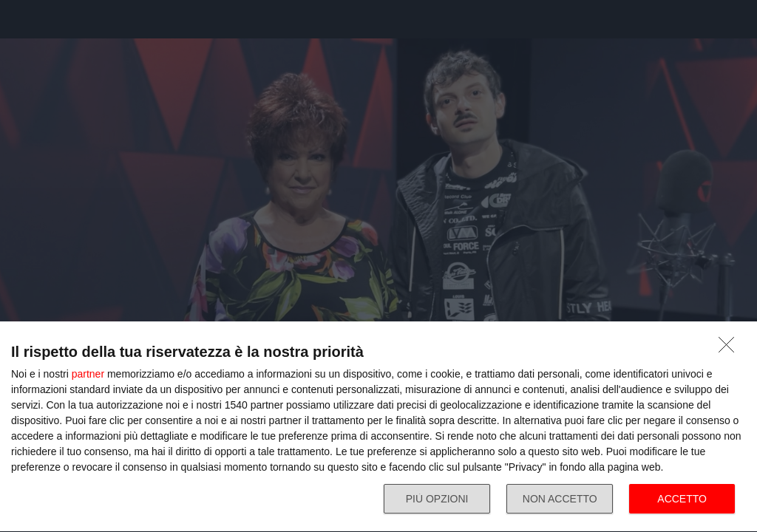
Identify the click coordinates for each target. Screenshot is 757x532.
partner (88, 374)
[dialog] (378, 427)
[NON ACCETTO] (730, 349)
